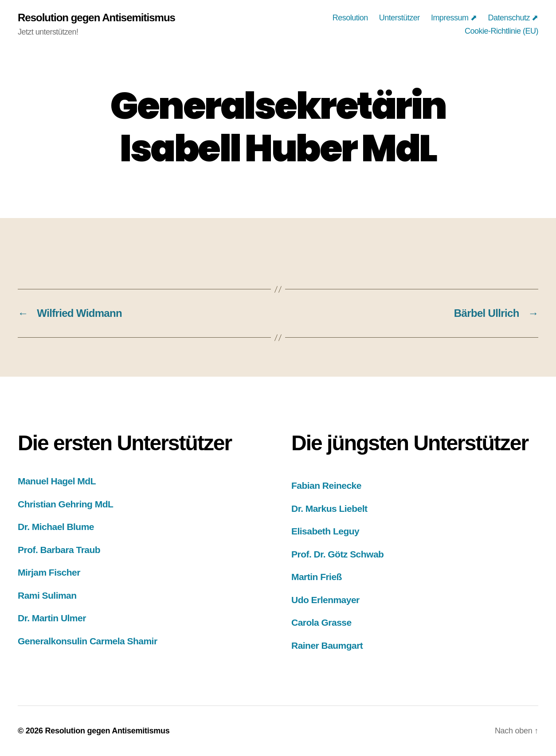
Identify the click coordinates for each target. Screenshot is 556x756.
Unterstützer (399, 18)
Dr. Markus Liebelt (329, 509)
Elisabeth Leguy (325, 531)
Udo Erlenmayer (325, 600)
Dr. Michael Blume (56, 527)
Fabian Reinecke (326, 485)
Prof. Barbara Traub (59, 550)
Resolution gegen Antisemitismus (96, 18)
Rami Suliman (47, 595)
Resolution (350, 18)
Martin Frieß (317, 577)
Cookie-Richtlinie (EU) (501, 31)
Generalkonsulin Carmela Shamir (88, 641)
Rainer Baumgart (327, 645)
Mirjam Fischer (49, 572)
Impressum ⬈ (454, 18)
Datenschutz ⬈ (513, 18)
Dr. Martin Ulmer (52, 618)
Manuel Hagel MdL (57, 481)
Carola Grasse (321, 622)
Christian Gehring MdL (65, 504)
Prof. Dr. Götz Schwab (337, 554)
